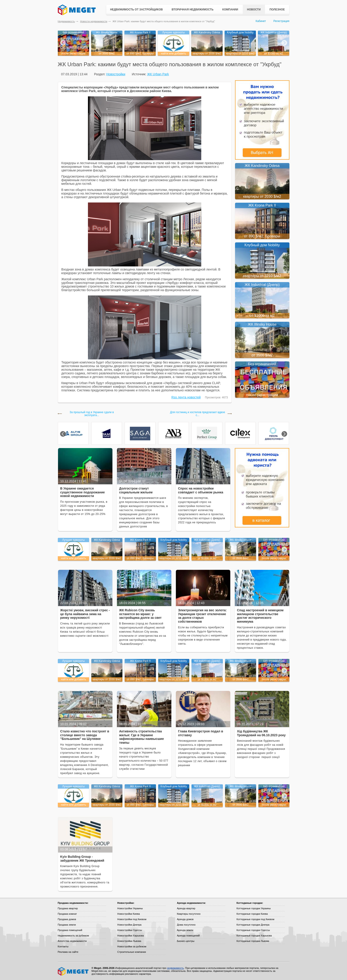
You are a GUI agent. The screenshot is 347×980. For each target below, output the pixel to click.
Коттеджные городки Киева (252, 914)
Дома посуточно (186, 925)
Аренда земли (185, 930)
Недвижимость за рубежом (73, 936)
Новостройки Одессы (130, 930)
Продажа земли (67, 925)
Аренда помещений (188, 936)
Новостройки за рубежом (132, 946)
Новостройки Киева (129, 914)
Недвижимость (66, 21)
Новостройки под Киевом (132, 919)
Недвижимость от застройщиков (137, 10)
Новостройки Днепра (130, 925)
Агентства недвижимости (72, 941)
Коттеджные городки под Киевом (256, 919)
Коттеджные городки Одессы (253, 930)
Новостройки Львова (129, 941)
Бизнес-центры (186, 941)
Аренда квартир (186, 908)
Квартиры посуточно (189, 914)
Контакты (63, 946)
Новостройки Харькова (131, 936)
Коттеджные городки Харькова (254, 936)
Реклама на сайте (68, 952)
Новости (254, 10)
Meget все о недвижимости (73, 971)
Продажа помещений (70, 930)
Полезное (277, 10)
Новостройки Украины (130, 908)
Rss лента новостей (186, 397)
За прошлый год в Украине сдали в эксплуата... (92, 414)
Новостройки (116, 74)
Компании (230, 10)
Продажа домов (67, 919)
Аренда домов (185, 919)
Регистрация (281, 21)
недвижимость (175, 968)
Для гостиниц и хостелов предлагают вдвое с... (198, 414)
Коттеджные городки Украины (254, 908)
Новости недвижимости (94, 21)
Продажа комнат (67, 914)
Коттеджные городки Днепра (253, 925)
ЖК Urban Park (158, 74)
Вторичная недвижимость (193, 10)
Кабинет (261, 21)
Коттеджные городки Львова (253, 941)
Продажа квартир (68, 908)
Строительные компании (132, 952)
